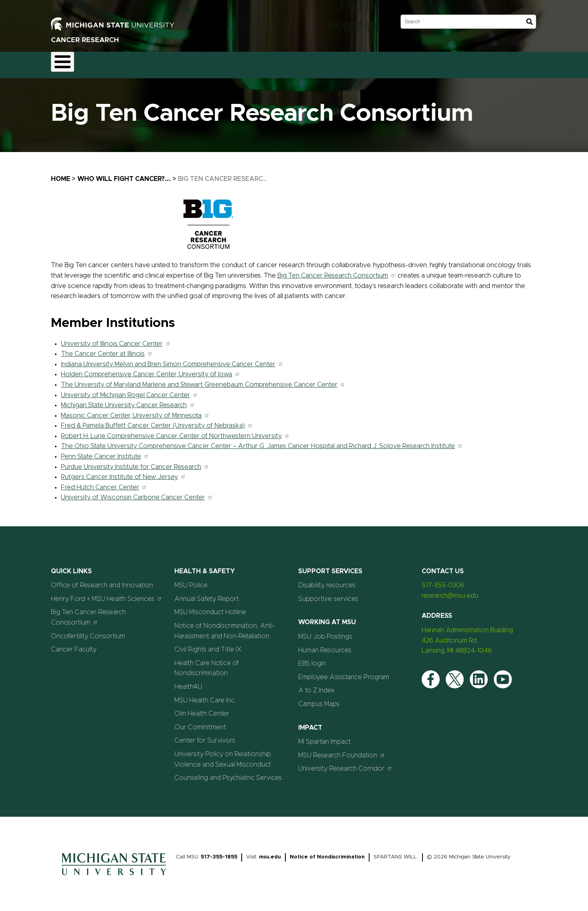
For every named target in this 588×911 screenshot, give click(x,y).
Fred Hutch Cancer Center (104, 483)
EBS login (312, 659)
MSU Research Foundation (342, 750)
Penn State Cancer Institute (105, 452)
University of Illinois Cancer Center (116, 339)
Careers (221, 63)
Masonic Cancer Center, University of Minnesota (135, 411)
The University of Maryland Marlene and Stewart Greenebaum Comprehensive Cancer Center (203, 380)
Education (181, 63)
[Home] (114, 872)
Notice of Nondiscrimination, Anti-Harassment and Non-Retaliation (225, 626)
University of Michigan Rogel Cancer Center (129, 390)
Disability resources (327, 581)
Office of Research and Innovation (102, 581)
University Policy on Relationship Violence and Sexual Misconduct (223, 755)
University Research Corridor (345, 764)
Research (139, 63)
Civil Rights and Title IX (208, 645)
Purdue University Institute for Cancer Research (135, 462)
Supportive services (328, 594)
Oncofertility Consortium (88, 631)
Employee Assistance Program (344, 672)
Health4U (188, 682)
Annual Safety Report (207, 594)
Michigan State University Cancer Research (128, 401)
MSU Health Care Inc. (205, 696)
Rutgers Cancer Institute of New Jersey (123, 473)
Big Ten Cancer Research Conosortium (88, 613)
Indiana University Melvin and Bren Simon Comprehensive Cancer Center (172, 359)
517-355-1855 (219, 852)
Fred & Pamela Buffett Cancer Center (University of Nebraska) (157, 421)
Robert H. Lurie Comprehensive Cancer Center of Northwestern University (175, 431)
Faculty (101, 63)
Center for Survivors (205, 736)
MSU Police (191, 581)
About (67, 63)
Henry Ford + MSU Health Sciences (107, 594)
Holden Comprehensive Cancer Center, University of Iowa (151, 370)
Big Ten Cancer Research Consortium (337, 271)
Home (61, 174)
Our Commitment (200, 722)
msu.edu (270, 852)
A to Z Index (316, 686)
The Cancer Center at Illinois (107, 349)
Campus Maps (319, 699)
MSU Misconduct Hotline (210, 608)
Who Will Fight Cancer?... (124, 174)
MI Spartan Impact (324, 737)
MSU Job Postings (325, 632)
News (255, 63)
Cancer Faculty (74, 645)
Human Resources (325, 645)
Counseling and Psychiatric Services (228, 773)
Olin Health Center (202, 709)
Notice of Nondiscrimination (327, 852)
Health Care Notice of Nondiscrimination (207, 663)
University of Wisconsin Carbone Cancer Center (137, 493)
